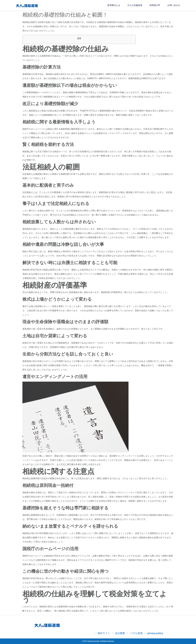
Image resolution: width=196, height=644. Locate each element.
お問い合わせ (174, 5)
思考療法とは (114, 5)
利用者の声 (155, 5)
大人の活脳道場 (135, 5)
